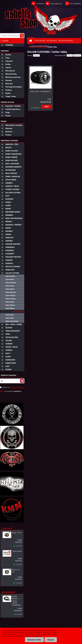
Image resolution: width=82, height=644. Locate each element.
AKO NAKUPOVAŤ (52, 41)
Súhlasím (51, 640)
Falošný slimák (17, 551)
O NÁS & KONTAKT (40, 41)
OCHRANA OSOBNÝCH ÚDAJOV (39, 46)
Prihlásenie (40, 4)
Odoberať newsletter (9, 375)
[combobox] (70, 55)
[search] (22, 36)
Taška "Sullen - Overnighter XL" (41, 91)
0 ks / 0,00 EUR (75, 4)
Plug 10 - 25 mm (16, 571)
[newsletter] (22, 381)
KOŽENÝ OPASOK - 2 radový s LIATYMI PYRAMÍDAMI (16, 601)
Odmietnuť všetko (34, 640)
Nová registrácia (56, 4)
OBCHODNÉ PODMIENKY (66, 41)
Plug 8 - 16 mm (17, 533)
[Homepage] (31, 41)
